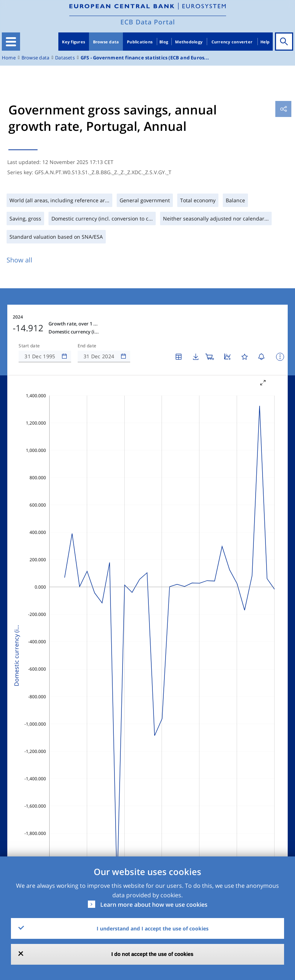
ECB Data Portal (148, 22)
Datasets (65, 58)
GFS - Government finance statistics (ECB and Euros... (145, 58)
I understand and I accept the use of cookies (153, 928)
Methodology (189, 42)
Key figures (73, 42)
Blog (164, 42)
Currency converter (232, 42)
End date (87, 346)
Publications (140, 42)
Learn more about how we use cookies (154, 905)
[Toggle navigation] (11, 42)
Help (265, 42)
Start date (29, 346)
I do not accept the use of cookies (153, 954)
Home (9, 58)
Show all (20, 260)
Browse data (106, 42)
